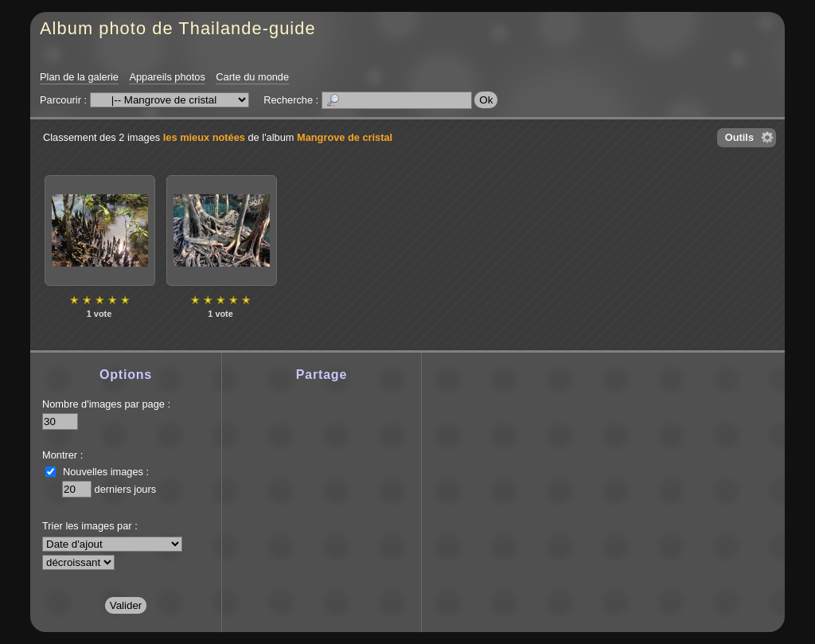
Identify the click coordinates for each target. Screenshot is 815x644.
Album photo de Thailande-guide (178, 28)
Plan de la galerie (79, 77)
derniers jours (126, 489)
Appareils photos (167, 77)
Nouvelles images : (106, 472)
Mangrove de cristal (345, 137)
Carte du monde (252, 77)
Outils (739, 137)
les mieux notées (204, 137)
